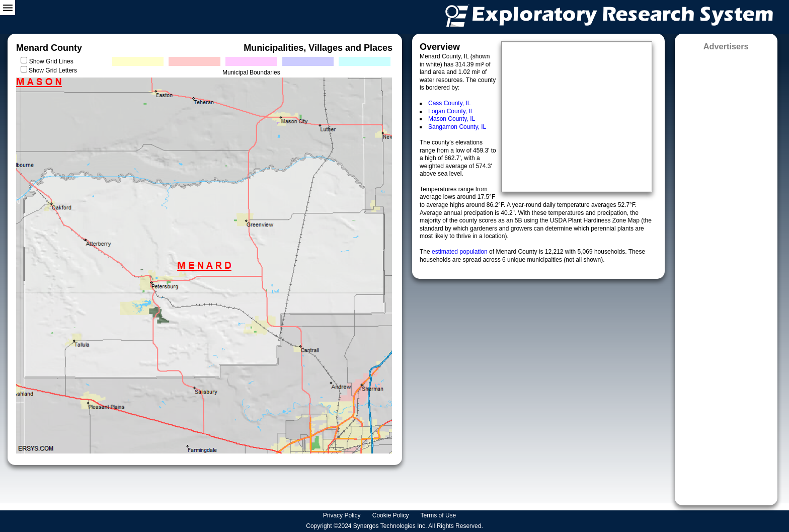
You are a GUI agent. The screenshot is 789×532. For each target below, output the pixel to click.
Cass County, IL (449, 103)
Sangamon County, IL (457, 127)
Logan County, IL (451, 111)
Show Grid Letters (53, 70)
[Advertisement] (726, 275)
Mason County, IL (452, 119)
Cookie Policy (391, 515)
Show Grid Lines (53, 61)
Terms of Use (439, 515)
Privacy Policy (343, 515)
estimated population (460, 252)
